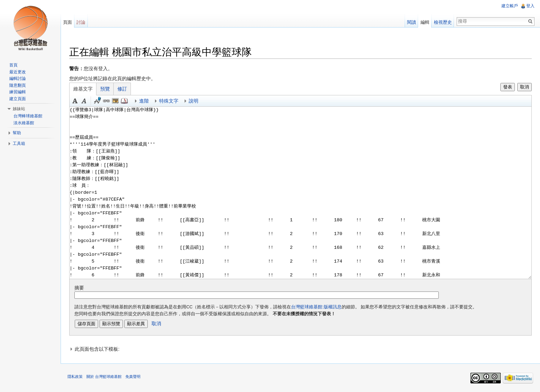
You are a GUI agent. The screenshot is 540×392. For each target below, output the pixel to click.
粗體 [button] (75, 101)
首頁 (13, 65)
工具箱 (19, 144)
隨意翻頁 (18, 85)
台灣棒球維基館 (28, 116)
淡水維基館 (24, 123)
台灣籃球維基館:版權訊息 (316, 307)
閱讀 (412, 22)
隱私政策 (75, 377)
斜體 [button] (84, 101)
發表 (508, 87)
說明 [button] (194, 101)
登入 (530, 6)
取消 (525, 87)
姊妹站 (19, 109)
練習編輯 (18, 92)
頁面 (67, 22)
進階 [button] (144, 101)
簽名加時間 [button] (97, 101)
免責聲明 (133, 377)
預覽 (105, 89)
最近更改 (18, 72)
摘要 (79, 288)
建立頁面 (18, 99)
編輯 (425, 22)
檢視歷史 (443, 22)
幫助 (17, 133)
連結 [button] (106, 101)
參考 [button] (124, 101)
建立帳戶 (510, 6)
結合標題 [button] (115, 101)
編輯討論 (18, 78)
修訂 (122, 89)
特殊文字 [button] (169, 101)
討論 (81, 22)
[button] (300, 349)
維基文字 (83, 89)
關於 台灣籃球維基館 (104, 377)
